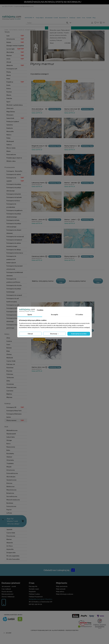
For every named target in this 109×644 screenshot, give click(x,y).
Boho (8, 450)
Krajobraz (15, 82)
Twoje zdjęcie (40, 18)
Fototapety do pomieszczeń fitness (13, 280)
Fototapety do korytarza (15, 253)
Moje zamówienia (62, 586)
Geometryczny (11, 480)
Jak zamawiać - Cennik (51, 18)
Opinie (79, 18)
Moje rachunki (61, 589)
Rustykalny (10, 454)
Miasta (9, 95)
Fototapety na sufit (13, 305)
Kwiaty (15, 42)
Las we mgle (14, 49)
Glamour (9, 457)
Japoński (9, 529)
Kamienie (10, 128)
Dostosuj (54, 334)
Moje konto (62, 583)
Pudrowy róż (11, 364)
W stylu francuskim (13, 559)
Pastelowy (10, 368)
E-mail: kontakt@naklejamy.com (24, 6)
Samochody (15, 118)
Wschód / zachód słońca (15, 105)
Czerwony (10, 391)
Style (6, 427)
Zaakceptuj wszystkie (79, 334)
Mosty (9, 75)
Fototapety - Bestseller (14, 171)
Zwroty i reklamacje (8, 597)
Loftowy (9, 513)
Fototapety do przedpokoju (11, 206)
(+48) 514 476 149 (11, 608)
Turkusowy (10, 377)
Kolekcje (21, 30)
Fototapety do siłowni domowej (14, 232)
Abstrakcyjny (11, 477)
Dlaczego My (33, 586)
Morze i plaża (11, 148)
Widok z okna (11, 161)
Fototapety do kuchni (14, 194)
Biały (8, 351)
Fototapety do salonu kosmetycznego (14, 245)
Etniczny (9, 483)
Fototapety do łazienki (14, 197)
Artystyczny (11, 470)
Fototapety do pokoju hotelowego (14, 290)
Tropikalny (10, 463)
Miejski (9, 467)
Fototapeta (13, 30)
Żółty (8, 381)
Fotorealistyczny (12, 473)
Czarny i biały (11, 361)
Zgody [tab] (30, 314)
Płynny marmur (15, 420)
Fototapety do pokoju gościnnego (14, 326)
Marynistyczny (11, 490)
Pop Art (9, 510)
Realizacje (72, 18)
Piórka (9, 72)
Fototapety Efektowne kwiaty (14, 415)
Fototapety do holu (13, 220)
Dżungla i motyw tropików (15, 46)
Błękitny (9, 394)
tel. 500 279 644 (7, 6)
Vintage (9, 440)
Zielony (9, 354)
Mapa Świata (11, 112)
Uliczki (9, 62)
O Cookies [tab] (79, 314)
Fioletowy (10, 374)
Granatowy (10, 384)
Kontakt (89, 18)
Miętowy (9, 397)
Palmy (8, 138)
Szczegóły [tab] (54, 314)
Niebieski (10, 358)
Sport (8, 102)
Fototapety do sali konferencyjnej (13, 300)
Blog (94, 18)
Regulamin (32, 591)
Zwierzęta (10, 108)
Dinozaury (10, 115)
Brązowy (9, 371)
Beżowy (9, 348)
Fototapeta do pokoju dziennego (14, 320)
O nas (84, 18)
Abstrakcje (15, 52)
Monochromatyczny (13, 500)
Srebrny (9, 341)
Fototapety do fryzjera (14, 308)
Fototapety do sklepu (14, 250)
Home (6, 30)
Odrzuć (30, 334)
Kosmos (9, 92)
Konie (8, 85)
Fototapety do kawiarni (14, 240)
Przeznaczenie (10, 167)
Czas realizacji (6, 589)
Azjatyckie (10, 549)
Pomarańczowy (11, 387)
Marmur (15, 55)
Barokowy (10, 503)
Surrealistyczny (12, 496)
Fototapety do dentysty (14, 312)
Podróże (9, 98)
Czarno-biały (11, 533)
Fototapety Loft (12, 69)
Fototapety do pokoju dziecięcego (14, 189)
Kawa (8, 79)
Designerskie (11, 553)
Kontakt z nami (34, 589)
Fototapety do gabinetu (14, 210)
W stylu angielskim (13, 556)
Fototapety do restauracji (15, 236)
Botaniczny (10, 493)
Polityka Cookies (34, 594)
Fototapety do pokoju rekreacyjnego (14, 225)
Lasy (15, 36)
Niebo (9, 151)
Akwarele (15, 65)
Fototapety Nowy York (14, 411)
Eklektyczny (10, 487)
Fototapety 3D (15, 407)
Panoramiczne (11, 155)
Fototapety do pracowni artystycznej (15, 267)
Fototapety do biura (13, 201)
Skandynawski (11, 434)
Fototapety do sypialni (15, 180)
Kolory (9, 88)
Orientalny (10, 460)
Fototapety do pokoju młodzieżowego (14, 215)
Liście (15, 59)
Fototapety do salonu (15, 175)
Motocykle (10, 131)
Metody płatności (7, 594)
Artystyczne (15, 39)
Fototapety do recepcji (14, 295)
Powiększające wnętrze (14, 158)
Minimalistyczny (12, 430)
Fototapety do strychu (14, 285)
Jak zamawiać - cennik (9, 586)
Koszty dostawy (7, 591)
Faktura (9, 145)
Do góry (7, 640)
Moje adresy (60, 591)
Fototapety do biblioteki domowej (15, 274)
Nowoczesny (11, 447)
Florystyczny (11, 536)
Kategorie (29, 18)
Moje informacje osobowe (65, 594)
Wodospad (10, 141)
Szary (8, 344)
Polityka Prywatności (36, 597)
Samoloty (10, 125)
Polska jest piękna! (13, 121)
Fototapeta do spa (13, 315)
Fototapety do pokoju (14, 184)
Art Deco (10, 546)
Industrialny (11, 437)
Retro (8, 444)
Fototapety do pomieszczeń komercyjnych (11, 259)
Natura (9, 135)
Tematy (7, 32)
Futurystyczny (11, 506)
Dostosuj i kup (47, 109)
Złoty (8, 338)
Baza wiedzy (63, 18)
